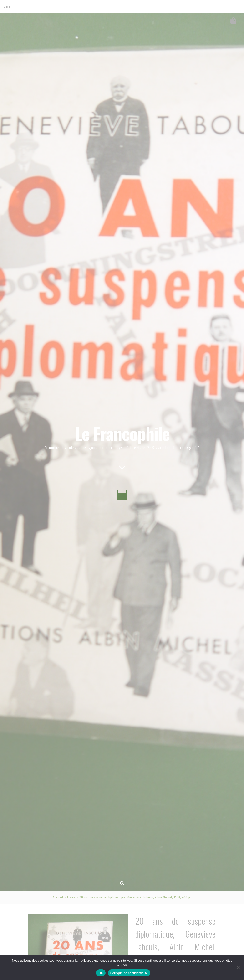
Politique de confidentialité (129, 973)
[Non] (238, 967)
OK (101, 973)
